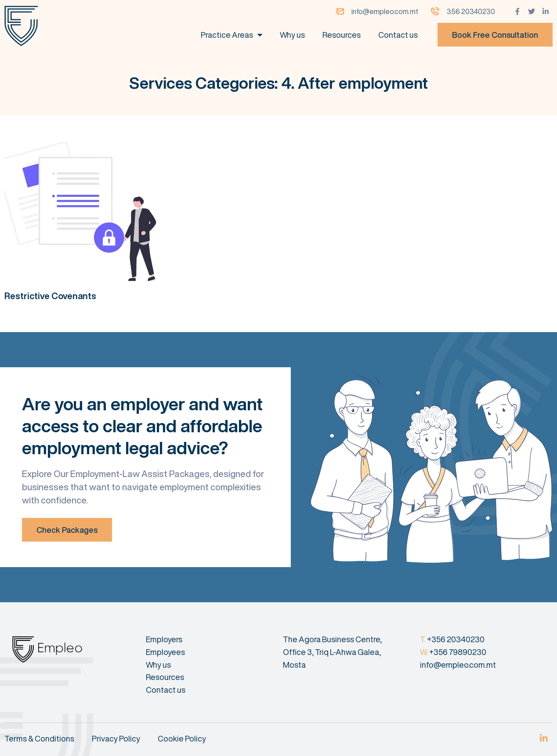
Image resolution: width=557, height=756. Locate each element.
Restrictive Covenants (50, 296)
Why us (292, 35)
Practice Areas (231, 35)
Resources (342, 35)
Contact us (398, 35)
